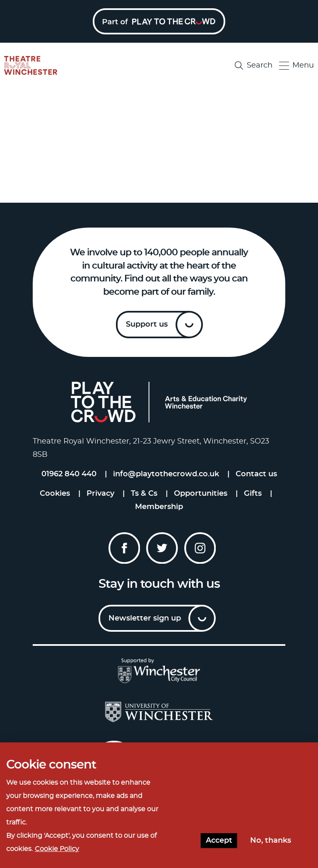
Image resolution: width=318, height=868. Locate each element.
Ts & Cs (144, 494)
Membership (159, 507)
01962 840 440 (69, 474)
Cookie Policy (57, 849)
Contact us (256, 474)
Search (254, 65)
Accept (219, 841)
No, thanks (271, 841)
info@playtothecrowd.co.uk (166, 474)
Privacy (100, 494)
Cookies (55, 494)
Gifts (253, 494)
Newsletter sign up (145, 618)
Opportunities (201, 494)
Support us (147, 325)
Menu (296, 66)
